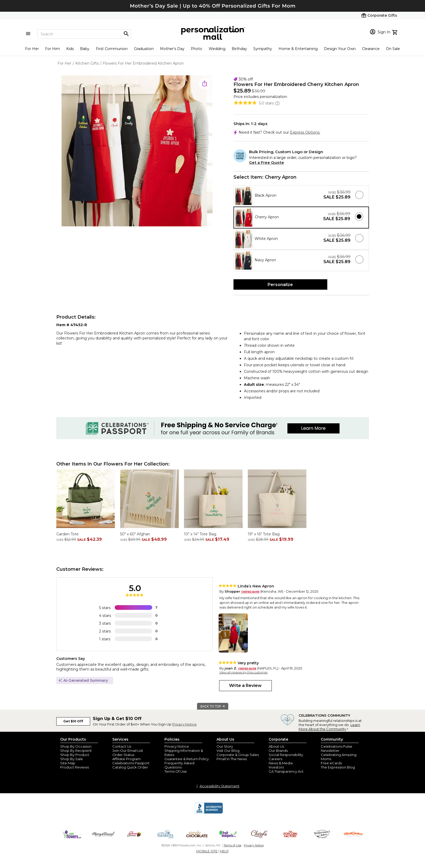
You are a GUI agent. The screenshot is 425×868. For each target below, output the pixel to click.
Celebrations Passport (131, 763)
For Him (53, 49)
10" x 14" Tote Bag (200, 534)
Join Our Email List (128, 751)
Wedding (217, 49)
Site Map (68, 763)
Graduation (144, 49)
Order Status (123, 755)
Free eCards (331, 763)
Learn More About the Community (329, 727)
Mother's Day (172, 49)
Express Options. (305, 132)
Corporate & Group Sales (238, 755)
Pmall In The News (232, 759)
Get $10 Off (73, 721)
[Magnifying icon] (126, 34)
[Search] (84, 34)
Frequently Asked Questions (179, 765)
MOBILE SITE (207, 851)
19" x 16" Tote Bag (264, 534)
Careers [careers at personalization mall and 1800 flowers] (275, 759)
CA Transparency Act (286, 771)
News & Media (281, 763)
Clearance (371, 49)
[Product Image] (137, 151)
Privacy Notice (184, 724)
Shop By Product (75, 755)
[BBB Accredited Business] (209, 813)
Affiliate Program (127, 759)
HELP (224, 851)
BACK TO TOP (213, 706)
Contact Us (122, 746)
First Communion (112, 49)
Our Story (225, 746)
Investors (276, 767)
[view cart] (395, 32)
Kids (70, 49)
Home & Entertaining (298, 49)
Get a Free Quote (267, 163)
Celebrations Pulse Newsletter (337, 748)
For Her (32, 49)
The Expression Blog (338, 767)
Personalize (280, 285)
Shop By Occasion (76, 746)
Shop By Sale (72, 759)
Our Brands (278, 751)
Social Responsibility (286, 755)
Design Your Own (340, 49)
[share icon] (205, 83)
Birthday (239, 49)
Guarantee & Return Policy (187, 759)
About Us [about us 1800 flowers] (276, 746)
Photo (196, 49)
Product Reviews (75, 767)
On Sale (393, 49)
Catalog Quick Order (130, 767)
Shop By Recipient (76, 751)
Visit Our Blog (228, 751)
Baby (85, 49)
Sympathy (263, 49)
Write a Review (245, 686)
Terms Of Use (176, 771)
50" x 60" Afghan (135, 534)
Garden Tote (67, 534)
